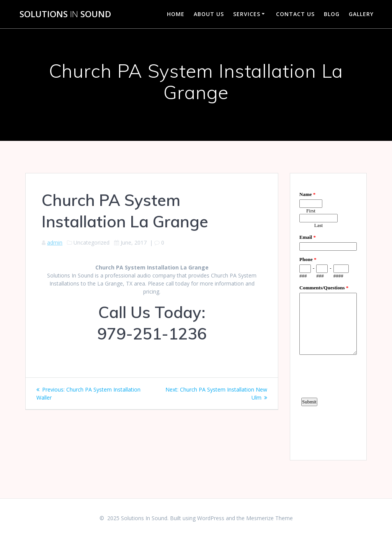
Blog (332, 14)
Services (247, 14)
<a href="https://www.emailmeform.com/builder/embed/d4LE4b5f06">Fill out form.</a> (328, 316)
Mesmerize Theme (269, 518)
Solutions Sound (65, 14)
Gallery (361, 14)
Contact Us (295, 14)
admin (55, 242)
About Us (209, 14)
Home (176, 14)
